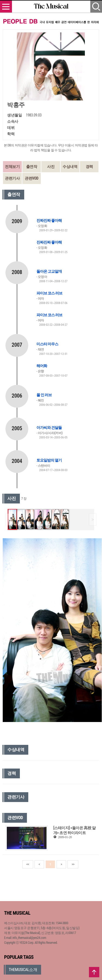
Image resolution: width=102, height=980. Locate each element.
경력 (89, 167)
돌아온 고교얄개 (49, 271)
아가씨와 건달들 (49, 428)
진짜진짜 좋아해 (49, 220)
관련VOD (32, 178)
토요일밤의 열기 (49, 460)
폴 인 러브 (44, 395)
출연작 (32, 167)
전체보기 (12, 167)
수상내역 (70, 167)
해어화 (42, 366)
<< (28, 864)
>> (73, 864)
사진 (51, 167)
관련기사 (12, 178)
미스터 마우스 (47, 344)
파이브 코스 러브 (49, 293)
